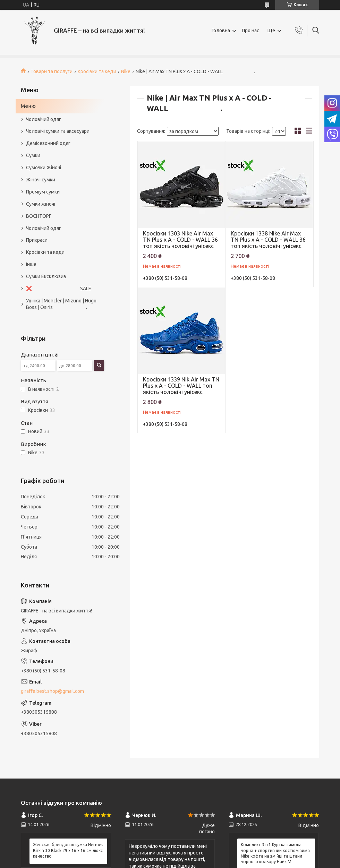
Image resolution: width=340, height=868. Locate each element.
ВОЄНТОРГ (39, 216)
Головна (221, 31)
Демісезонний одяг (48, 143)
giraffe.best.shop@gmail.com (52, 691)
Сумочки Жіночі (44, 167)
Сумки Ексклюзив (46, 276)
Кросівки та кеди (97, 71)
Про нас (250, 31)
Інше (31, 264)
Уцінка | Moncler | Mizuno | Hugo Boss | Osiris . (61, 304)
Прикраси (37, 240)
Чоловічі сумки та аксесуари (58, 131)
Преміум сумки (43, 192)
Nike (126, 71)
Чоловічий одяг (44, 119)
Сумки (33, 155)
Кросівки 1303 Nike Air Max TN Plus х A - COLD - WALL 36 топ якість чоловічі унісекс (180, 240)
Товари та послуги (52, 71)
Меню (28, 106)
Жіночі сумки (41, 180)
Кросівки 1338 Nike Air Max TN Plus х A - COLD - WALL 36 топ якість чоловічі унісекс (268, 240)
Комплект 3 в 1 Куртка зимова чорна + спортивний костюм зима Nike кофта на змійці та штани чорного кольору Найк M (275, 853)
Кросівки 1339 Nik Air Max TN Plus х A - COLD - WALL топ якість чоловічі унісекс (181, 386)
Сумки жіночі (41, 204)
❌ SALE (59, 289)
